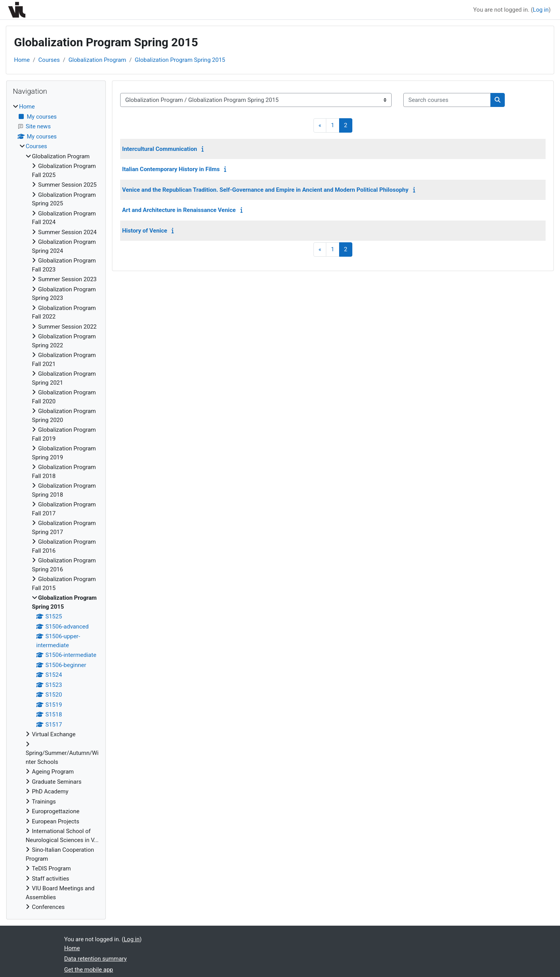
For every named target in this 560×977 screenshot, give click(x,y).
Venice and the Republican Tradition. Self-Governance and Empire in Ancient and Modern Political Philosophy (265, 190)
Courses (49, 60)
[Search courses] (447, 100)
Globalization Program (97, 60)
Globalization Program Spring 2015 (180, 60)
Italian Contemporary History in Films (171, 169)
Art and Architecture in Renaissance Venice (179, 210)
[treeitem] (56, 507)
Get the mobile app (89, 970)
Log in (541, 10)
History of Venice (145, 231)
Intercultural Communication (160, 149)
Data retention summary (95, 959)
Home (22, 60)
